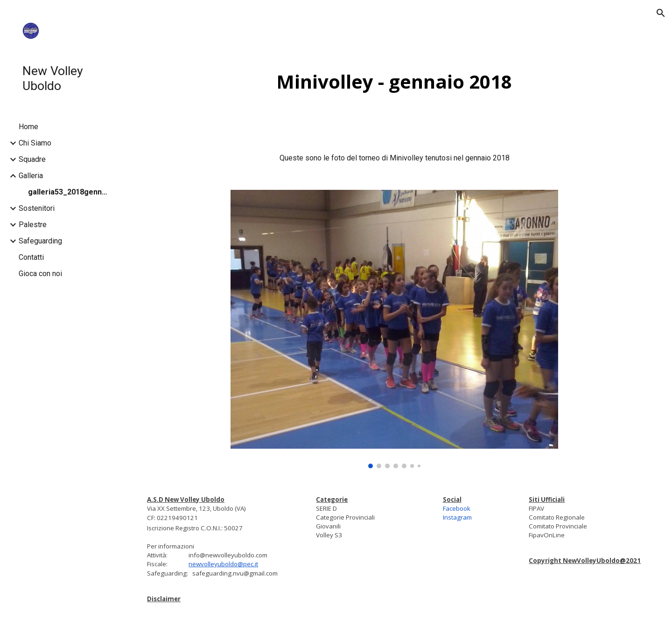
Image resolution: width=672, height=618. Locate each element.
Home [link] (28, 127)
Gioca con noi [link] (40, 274)
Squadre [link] (32, 159)
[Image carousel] (394, 329)
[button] (661, 13)
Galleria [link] (31, 176)
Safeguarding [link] (40, 241)
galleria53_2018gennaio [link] (70, 192)
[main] (394, 82)
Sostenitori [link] (37, 208)
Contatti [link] (31, 257)
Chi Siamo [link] (35, 143)
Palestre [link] (33, 225)
